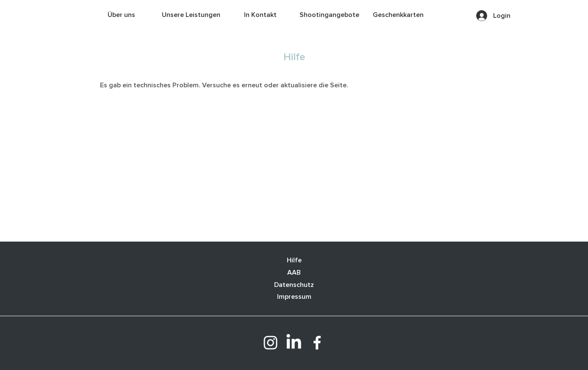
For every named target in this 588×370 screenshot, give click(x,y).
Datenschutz (294, 285)
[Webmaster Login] (467, 325)
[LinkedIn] (294, 343)
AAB (294, 273)
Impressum (294, 297)
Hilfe (294, 260)
